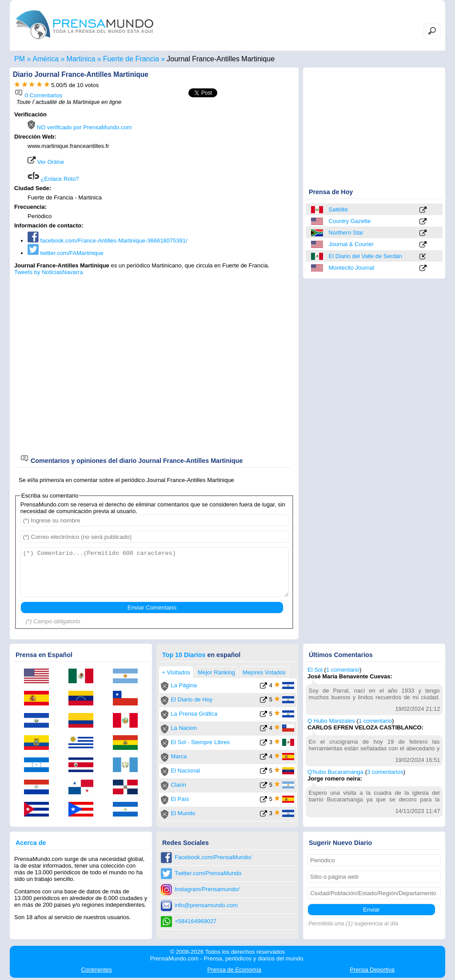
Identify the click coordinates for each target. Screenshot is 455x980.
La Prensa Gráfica (194, 714)
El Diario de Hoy (192, 699)
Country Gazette (350, 221)
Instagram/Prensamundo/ (207, 889)
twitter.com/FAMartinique (66, 253)
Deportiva (372, 970)
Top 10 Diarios (184, 655)
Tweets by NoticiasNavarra (49, 272)
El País (180, 799)
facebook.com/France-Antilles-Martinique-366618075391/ (108, 241)
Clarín (178, 785)
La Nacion (184, 728)
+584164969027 (196, 921)
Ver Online (46, 162)
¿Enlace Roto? (53, 179)
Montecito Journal (352, 268)
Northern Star (346, 233)
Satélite (338, 209)
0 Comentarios (38, 95)
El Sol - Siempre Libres (200, 742)
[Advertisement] (220, 167)
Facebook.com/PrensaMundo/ (213, 857)
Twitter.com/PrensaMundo (208, 873)
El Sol (315, 670)
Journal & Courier (351, 244)
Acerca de (31, 843)
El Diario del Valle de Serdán (365, 256)
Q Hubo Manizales (331, 721)
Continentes (96, 970)
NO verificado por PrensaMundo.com (80, 127)
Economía (234, 970)
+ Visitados (176, 672)
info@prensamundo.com (206, 905)
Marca (179, 756)
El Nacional (185, 771)
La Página (184, 685)
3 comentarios (385, 772)
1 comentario (343, 670)
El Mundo (183, 813)
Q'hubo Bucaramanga (335, 772)
